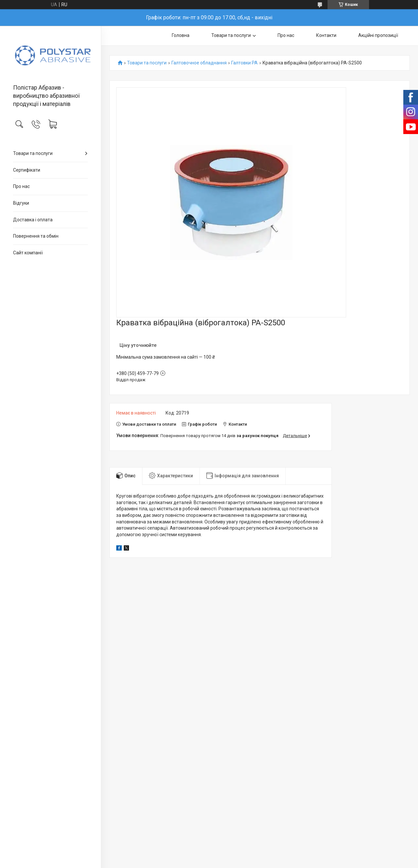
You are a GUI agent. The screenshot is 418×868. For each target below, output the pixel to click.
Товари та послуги (33, 153)
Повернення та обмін (36, 236)
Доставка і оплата (33, 220)
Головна (181, 35)
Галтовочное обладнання (199, 63)
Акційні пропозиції (378, 35)
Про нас (21, 186)
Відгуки (21, 203)
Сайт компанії (28, 253)
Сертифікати (27, 170)
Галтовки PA (244, 63)
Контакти (326, 35)
